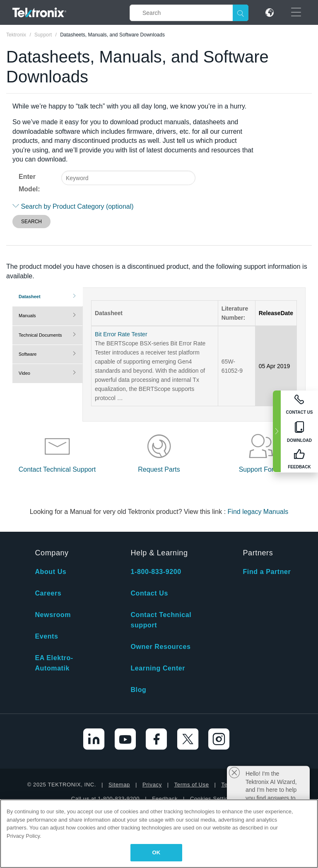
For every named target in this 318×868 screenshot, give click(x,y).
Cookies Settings (212, 799)
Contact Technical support (161, 620)
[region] (159, 834)
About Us (51, 572)
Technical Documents (40, 335)
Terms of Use (192, 785)
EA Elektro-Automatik (54, 663)
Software (28, 354)
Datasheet (30, 297)
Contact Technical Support (57, 469)
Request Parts (159, 469)
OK (157, 852)
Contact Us (149, 593)
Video (24, 373)
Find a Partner (267, 572)
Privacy (152, 785)
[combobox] (128, 178)
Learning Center (158, 668)
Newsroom (53, 615)
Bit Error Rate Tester (121, 334)
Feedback (165, 799)
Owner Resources (160, 647)
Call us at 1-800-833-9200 (105, 799)
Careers (48, 593)
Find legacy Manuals (258, 512)
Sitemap (119, 785)
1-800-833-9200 (156, 572)
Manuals (27, 316)
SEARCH (31, 222)
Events (46, 636)
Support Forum (261, 469)
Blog (138, 690)
